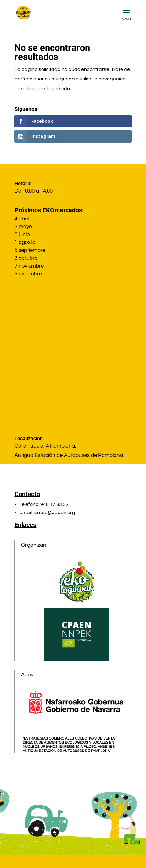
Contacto (27, 494)
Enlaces (25, 525)
